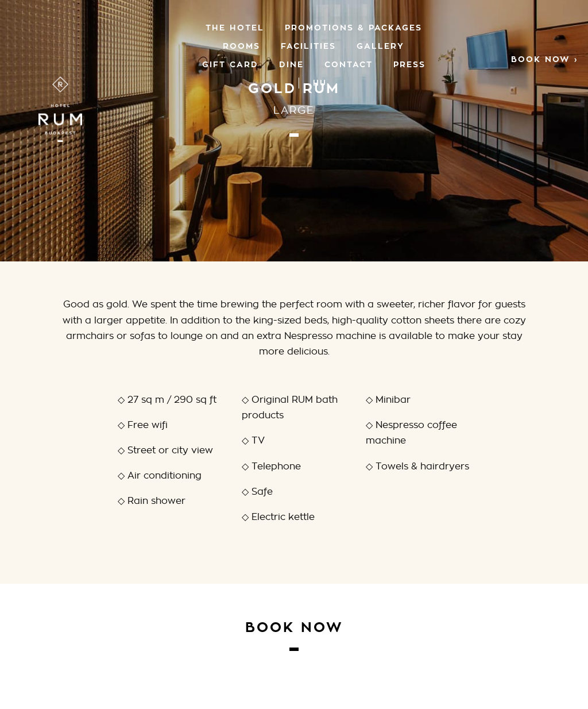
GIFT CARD (230, 64)
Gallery (380, 46)
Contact (349, 64)
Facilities (308, 46)
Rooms (241, 46)
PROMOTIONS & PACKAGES (353, 27)
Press (409, 64)
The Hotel (235, 27)
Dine (291, 64)
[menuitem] (320, 83)
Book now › (545, 59)
